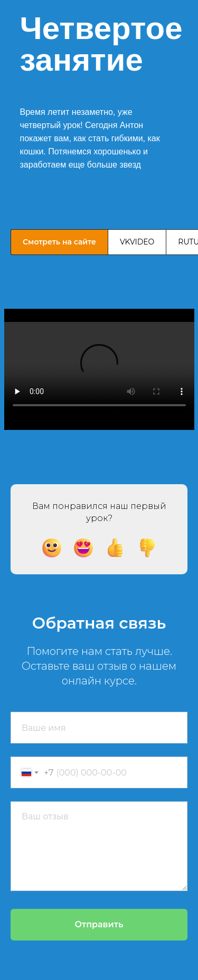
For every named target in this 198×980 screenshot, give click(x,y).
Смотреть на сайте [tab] (59, 242)
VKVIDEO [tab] (137, 242)
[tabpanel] (99, 368)
